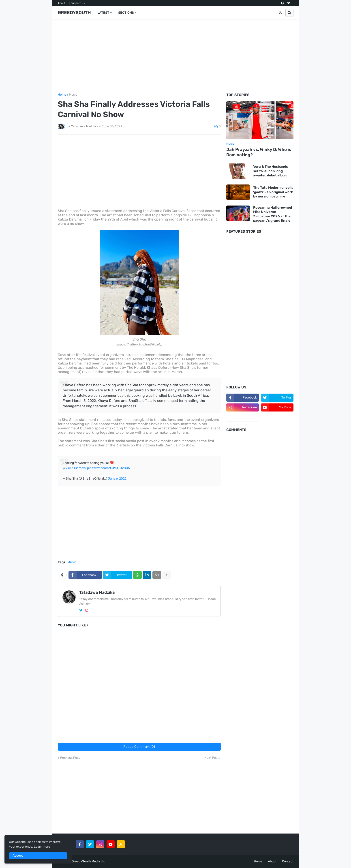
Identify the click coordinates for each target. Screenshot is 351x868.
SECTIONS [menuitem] (126, 13)
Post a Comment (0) (139, 747)
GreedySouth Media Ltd (88, 861)
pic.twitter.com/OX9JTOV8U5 (108, 468)
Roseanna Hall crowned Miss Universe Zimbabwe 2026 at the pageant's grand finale (273, 214)
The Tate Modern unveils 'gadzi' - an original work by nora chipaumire (273, 192)
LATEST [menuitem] (103, 13)
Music (73, 95)
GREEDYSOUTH (74, 13)
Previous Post (70, 758)
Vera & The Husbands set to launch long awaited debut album (271, 171)
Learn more (42, 847)
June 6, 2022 (117, 479)
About (62, 3)
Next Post (211, 758)
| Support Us (77, 3)
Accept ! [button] (18, 856)
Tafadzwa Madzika (97, 592)
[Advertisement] (176, 56)
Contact (288, 861)
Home (62, 95)
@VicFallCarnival (75, 468)
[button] (280, 13)
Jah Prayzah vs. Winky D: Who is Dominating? (259, 152)
